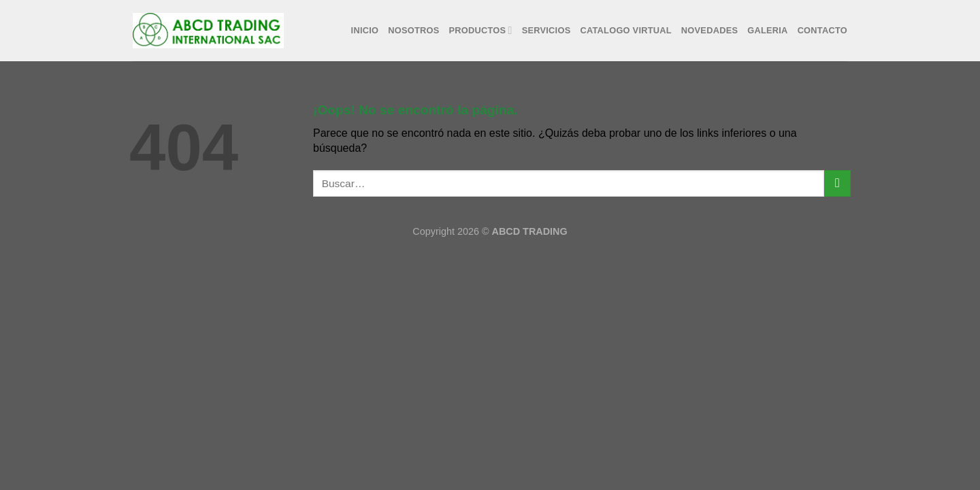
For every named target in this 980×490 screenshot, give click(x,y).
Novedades (709, 30)
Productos (481, 30)
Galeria (767, 30)
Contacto (822, 30)
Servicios (546, 30)
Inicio (365, 30)
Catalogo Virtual (625, 30)
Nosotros (413, 30)
